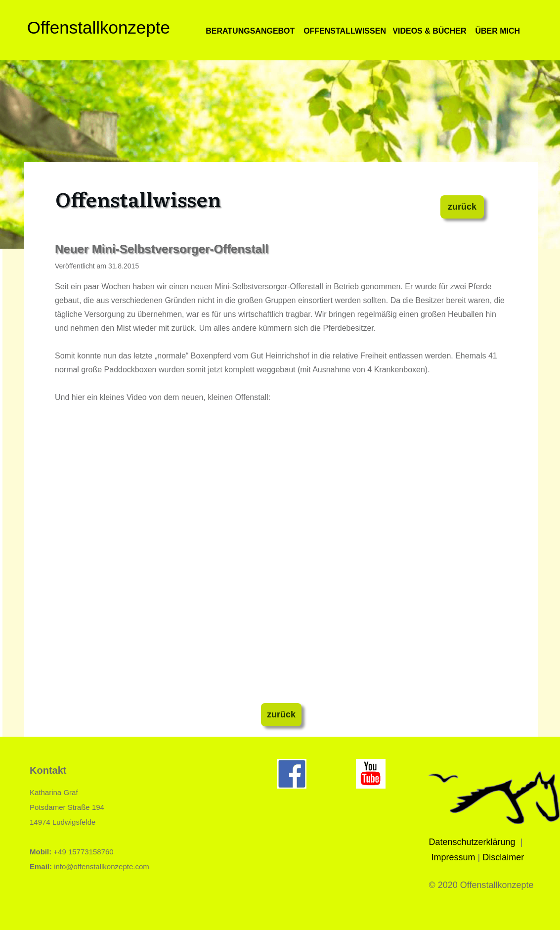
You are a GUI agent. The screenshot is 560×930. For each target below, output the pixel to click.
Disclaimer (503, 857)
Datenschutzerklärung (472, 842)
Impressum (453, 857)
